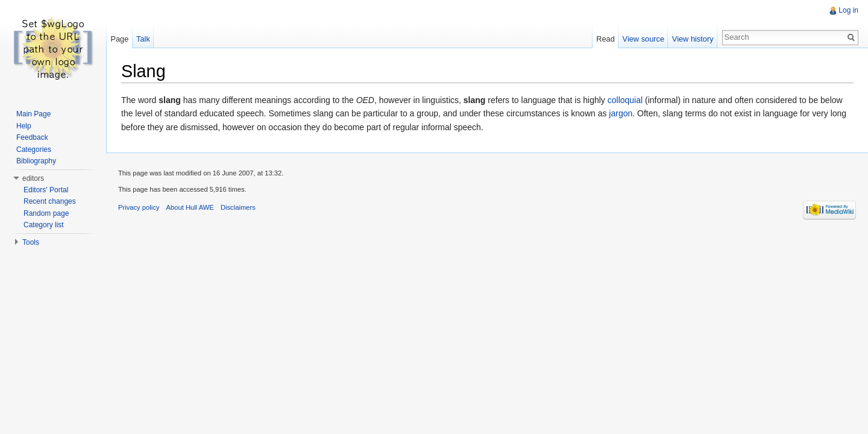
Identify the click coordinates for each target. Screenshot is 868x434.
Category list (44, 225)
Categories (34, 149)
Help (24, 126)
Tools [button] (31, 242)
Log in (848, 10)
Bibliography (36, 161)
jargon (621, 113)
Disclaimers (238, 207)
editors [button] (33, 178)
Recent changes (50, 201)
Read (605, 39)
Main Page (33, 114)
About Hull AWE (190, 207)
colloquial (625, 100)
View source (643, 39)
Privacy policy (139, 207)
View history (693, 39)
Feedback (32, 137)
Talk (143, 39)
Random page (46, 213)
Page (119, 39)
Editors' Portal (46, 190)
